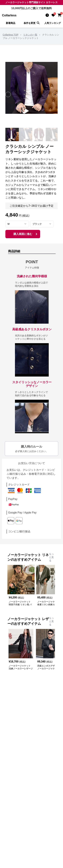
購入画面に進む (26, 234)
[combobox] (17, 224)
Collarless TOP (11, 35)
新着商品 (11, 23)
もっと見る (51, 557)
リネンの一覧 (30, 35)
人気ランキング (53, 23)
